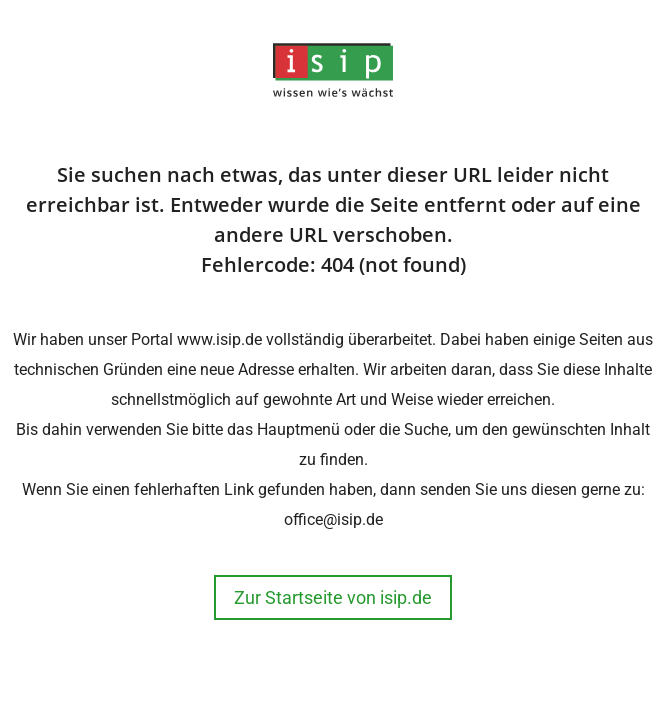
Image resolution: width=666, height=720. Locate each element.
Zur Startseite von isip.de (333, 597)
